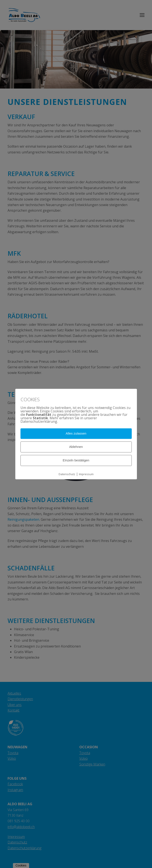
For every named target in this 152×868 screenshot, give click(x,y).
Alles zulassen (76, 434)
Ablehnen (76, 447)
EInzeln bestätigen (76, 460)
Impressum (86, 474)
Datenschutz (67, 474)
